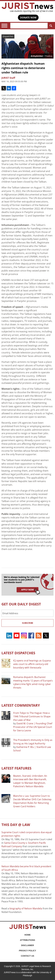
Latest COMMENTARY (21, 705)
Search (50, 26)
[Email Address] (27, 613)
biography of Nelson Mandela (26, 908)
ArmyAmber (37, 56)
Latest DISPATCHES (18, 653)
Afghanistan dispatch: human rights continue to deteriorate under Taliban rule (23, 68)
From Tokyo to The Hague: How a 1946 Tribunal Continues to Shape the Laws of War (32, 716)
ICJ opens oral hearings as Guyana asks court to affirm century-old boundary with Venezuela (32, 664)
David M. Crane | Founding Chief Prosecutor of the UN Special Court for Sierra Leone (33, 727)
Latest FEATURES (16, 768)
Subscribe (28, 623)
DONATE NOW (28, 18)
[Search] (29, 26)
